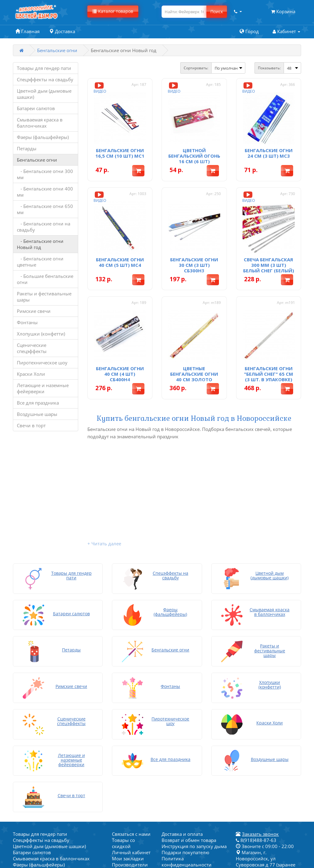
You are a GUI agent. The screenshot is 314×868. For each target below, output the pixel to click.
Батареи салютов (36, 108)
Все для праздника (38, 403)
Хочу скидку (175, 777)
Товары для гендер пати (44, 68)
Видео (100, 87)
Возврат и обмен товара (189, 734)
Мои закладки (128, 752)
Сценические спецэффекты (32, 348)
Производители (130, 758)
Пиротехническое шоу (42, 363)
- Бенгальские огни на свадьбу (44, 227)
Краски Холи (31, 374)
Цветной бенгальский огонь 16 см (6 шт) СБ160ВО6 (194, 159)
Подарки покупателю (185, 746)
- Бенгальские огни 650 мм (45, 209)
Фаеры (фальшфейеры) (43, 137)
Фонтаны (27, 322)
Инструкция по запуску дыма (194, 740)
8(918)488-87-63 (256, 734)
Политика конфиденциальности (187, 755)
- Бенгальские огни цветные (40, 262)
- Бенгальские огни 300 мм (45, 174)
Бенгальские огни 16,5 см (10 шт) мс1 (120, 153)
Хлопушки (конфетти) (41, 334)
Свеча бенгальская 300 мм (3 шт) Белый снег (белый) (269, 265)
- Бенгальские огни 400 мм (45, 192)
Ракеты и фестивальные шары (44, 297)
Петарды (27, 148)
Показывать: (269, 68)
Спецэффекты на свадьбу (45, 79)
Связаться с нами (131, 728)
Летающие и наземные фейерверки (43, 388)
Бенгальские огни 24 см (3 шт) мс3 (269, 153)
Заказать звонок (260, 728)
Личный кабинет (131, 746)
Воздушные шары (37, 414)
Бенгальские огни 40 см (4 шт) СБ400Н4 (120, 374)
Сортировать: (196, 68)
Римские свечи (34, 311)
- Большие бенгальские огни (45, 279)
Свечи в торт (31, 425)
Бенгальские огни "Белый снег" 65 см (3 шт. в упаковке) (269, 374)
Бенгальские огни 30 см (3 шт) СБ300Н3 (194, 265)
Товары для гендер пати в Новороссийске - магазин (191, 767)
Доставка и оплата (182, 728)
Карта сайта (175, 783)
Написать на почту (183, 789)
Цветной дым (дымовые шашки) (44, 94)
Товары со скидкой (123, 737)
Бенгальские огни (57, 50)
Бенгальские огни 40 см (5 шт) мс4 (120, 262)
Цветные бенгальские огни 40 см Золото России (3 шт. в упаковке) (194, 379)
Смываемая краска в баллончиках (40, 123)
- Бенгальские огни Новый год (40, 244)
